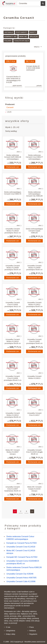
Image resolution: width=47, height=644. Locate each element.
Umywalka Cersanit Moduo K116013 (34, 377)
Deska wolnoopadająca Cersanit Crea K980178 (13, 193)
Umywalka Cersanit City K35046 (20, 574)
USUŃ (9, 112)
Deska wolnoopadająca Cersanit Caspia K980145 (34, 231)
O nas (7, 627)
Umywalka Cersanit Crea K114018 (21, 547)
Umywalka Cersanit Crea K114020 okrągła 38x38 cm (34, 452)
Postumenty (22, 32)
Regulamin (32, 634)
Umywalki (9, 32)
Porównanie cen (13, 167)
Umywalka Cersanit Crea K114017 (34, 414)
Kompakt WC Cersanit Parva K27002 (22, 557)
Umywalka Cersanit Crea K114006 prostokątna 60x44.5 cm (13, 378)
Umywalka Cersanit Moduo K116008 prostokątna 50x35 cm (13, 268)
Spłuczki (34, 37)
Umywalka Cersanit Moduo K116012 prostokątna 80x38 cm (13, 415)
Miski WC (23, 37)
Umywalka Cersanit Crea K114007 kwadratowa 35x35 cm (13, 489)
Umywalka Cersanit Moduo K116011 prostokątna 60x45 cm (34, 304)
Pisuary (8, 41)
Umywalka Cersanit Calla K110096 (21, 581)
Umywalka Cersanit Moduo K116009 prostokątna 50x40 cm (34, 268)
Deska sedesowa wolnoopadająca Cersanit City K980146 (34, 194)
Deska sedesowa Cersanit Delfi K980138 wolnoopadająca (13, 157)
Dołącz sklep (10, 634)
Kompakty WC (10, 37)
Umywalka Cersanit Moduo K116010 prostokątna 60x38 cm (13, 341)
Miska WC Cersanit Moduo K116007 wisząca (13, 452)
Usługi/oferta (10, 631)
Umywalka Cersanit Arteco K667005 (21, 578)
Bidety (33, 32)
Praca (31, 627)
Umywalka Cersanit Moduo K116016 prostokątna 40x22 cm (13, 231)
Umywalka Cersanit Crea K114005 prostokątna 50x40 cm (34, 341)
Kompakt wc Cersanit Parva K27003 (22, 543)
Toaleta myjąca (22, 41)
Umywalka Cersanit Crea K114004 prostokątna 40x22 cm (13, 304)
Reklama (32, 631)
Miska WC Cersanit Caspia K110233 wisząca (34, 489)
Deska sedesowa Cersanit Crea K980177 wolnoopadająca (34, 157)
